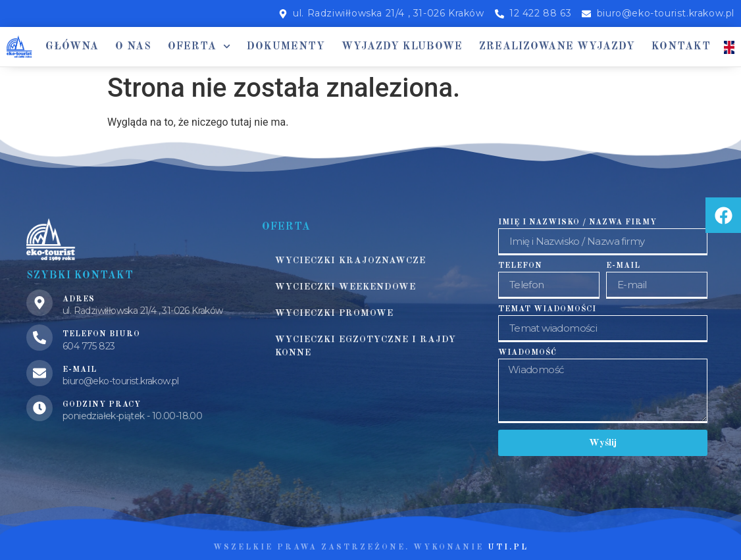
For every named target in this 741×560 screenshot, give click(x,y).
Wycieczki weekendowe (345, 287)
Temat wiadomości (547, 309)
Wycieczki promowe (334, 313)
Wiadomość (527, 353)
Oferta (199, 46)
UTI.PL (508, 547)
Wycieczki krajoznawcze (350, 261)
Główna (72, 47)
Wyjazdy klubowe (402, 47)
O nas (133, 47)
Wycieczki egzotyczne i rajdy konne (366, 346)
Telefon (520, 266)
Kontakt (681, 47)
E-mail (623, 266)
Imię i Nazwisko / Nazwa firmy (577, 222)
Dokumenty (286, 47)
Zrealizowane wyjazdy (557, 47)
